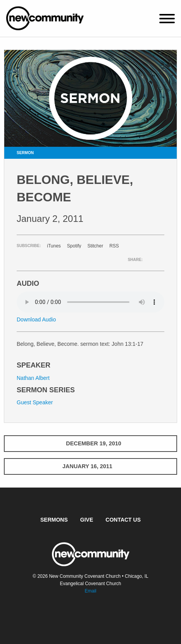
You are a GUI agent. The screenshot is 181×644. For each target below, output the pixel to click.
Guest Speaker (35, 402)
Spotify (74, 246)
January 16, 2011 (90, 466)
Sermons (54, 520)
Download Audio (36, 319)
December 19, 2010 (90, 443)
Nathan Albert (33, 378)
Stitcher (96, 246)
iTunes (54, 246)
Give (87, 520)
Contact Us (123, 520)
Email (90, 591)
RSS (114, 246)
